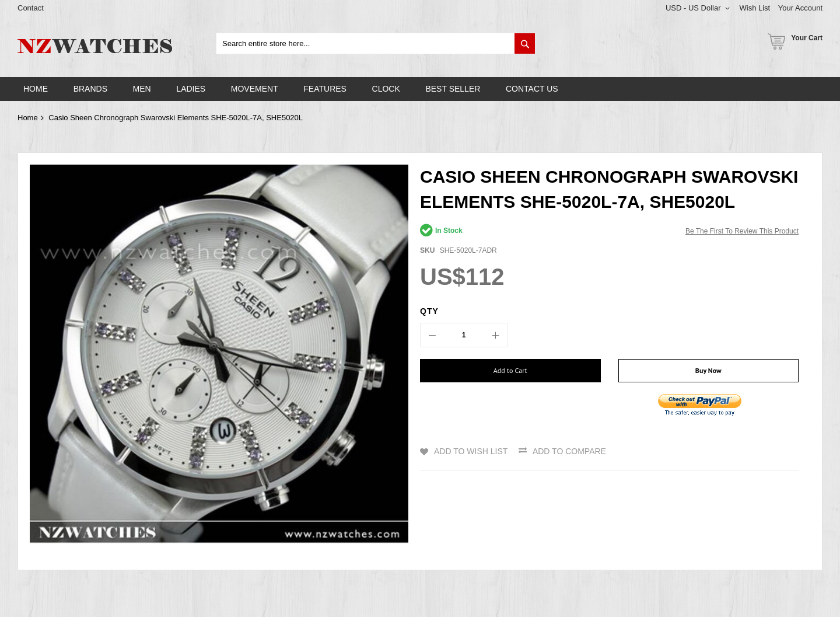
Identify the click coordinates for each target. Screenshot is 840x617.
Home (28, 118)
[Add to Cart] (510, 371)
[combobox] (376, 43)
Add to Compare (569, 451)
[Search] (525, 43)
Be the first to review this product (742, 231)
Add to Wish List (471, 451)
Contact (31, 8)
